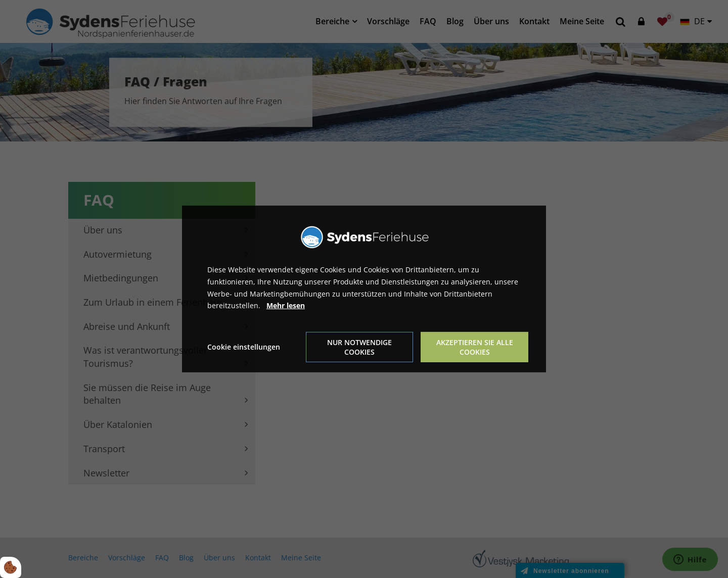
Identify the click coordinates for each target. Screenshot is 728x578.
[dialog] (364, 289)
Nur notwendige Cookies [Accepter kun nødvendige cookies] (359, 347)
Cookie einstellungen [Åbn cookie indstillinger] (244, 347)
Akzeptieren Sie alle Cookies (475, 347)
